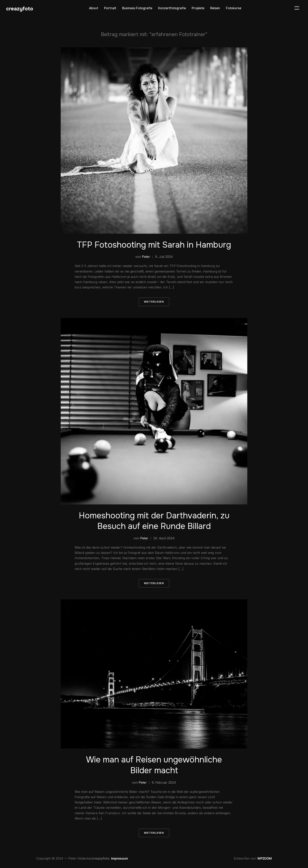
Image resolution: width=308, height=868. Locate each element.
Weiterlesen (154, 302)
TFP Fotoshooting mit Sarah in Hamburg (154, 245)
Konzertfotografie (172, 8)
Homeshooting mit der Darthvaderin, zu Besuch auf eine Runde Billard (154, 521)
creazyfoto (20, 9)
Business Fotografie (137, 8)
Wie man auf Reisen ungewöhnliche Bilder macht (154, 765)
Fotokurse (234, 8)
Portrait (110, 8)
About (94, 8)
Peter (146, 257)
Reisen (215, 8)
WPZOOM (265, 858)
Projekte (198, 8)
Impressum (120, 858)
